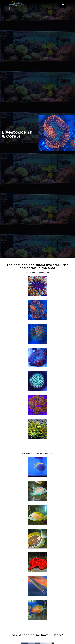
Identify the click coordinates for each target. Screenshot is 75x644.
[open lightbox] (37, 286)
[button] (63, 5)
